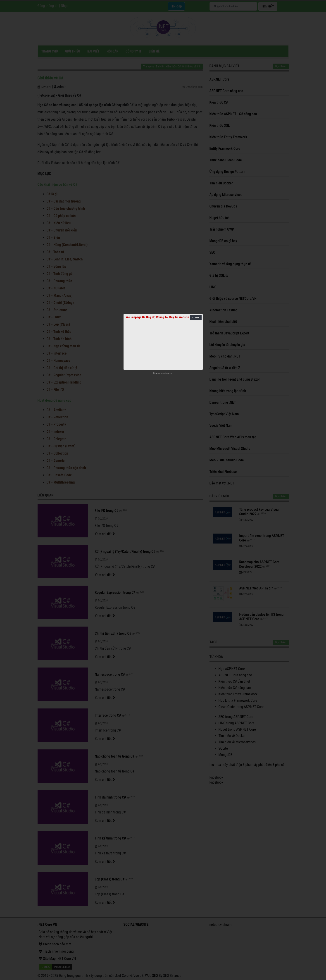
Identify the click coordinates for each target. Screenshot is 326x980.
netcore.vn (167, 373)
